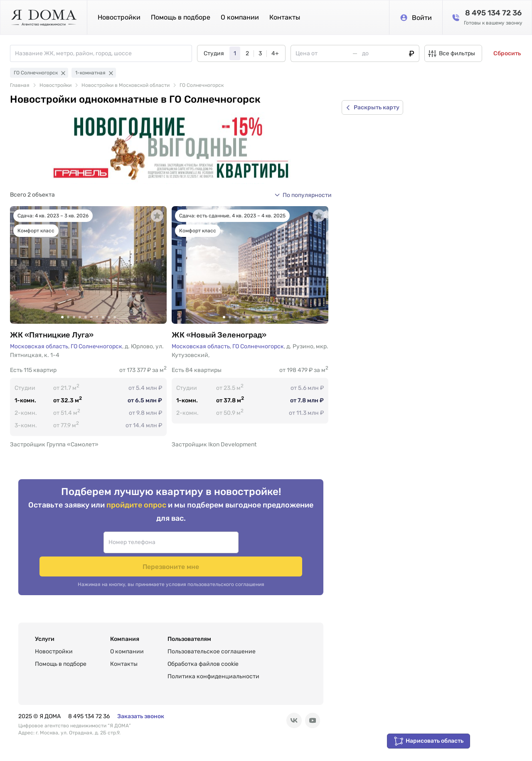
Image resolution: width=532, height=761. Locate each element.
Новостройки (119, 17)
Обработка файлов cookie (203, 658)
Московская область (39, 346)
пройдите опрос (137, 513)
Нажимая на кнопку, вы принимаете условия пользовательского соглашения (171, 569)
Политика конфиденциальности (213, 670)
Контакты (285, 17)
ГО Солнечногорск (96, 346)
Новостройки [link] (55, 85)
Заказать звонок (141, 710)
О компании (240, 17)
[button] (303, 195)
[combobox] (103, 53)
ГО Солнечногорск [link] (202, 85)
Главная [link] (20, 85)
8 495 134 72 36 (89, 710)
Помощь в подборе (181, 17)
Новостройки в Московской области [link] (126, 85)
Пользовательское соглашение (212, 645)
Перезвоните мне (240, 551)
